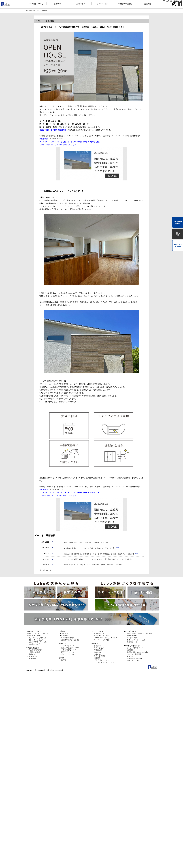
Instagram (98, 654)
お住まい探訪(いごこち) (70, 640)
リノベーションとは (101, 636)
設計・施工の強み (35, 636)
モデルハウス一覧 (68, 646)
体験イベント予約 (133, 661)
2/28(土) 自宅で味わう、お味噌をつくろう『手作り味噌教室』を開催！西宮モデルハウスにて (99, 554)
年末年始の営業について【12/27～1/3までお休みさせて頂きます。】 (89, 548)
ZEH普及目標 (132, 638)
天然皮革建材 (132, 636)
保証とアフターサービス (38, 642)
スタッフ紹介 (99, 648)
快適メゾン (33, 654)
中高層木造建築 (34, 652)
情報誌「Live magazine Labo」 (138, 652)
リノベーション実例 (101, 640)
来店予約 (130, 656)
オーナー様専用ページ (135, 648)
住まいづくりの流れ (36, 640)
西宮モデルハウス (68, 652)
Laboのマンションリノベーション (107, 638)
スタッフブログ (100, 656)
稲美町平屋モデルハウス (70, 648)
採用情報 (97, 658)
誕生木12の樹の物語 (140, 633)
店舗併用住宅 (66, 636)
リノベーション (100, 633)
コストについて (34, 644)
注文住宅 (65, 633)
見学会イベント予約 (134, 658)
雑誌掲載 (130, 650)
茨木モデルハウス (68, 654)
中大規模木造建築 (35, 650)
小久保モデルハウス (69, 650)
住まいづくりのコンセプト (38, 633)
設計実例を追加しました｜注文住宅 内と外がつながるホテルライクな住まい (93, 565)
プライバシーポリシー (102, 660)
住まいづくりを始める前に (38, 638)
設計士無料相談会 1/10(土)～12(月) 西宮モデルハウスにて (87, 542)
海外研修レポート (133, 642)
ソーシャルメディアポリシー (105, 662)
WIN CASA (33, 656)
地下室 (64, 660)
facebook (97, 652)
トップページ (30, 11)
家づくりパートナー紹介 (136, 640)
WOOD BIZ (33, 658)
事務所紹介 (98, 650)
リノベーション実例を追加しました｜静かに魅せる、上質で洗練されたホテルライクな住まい (98, 559)
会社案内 (97, 646)
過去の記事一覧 (45, 570)
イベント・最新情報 (134, 654)
